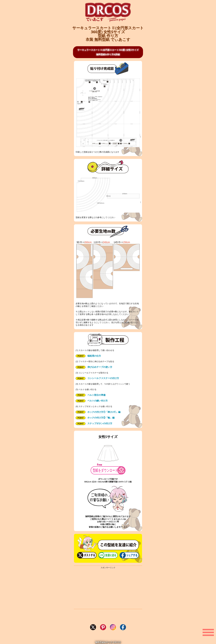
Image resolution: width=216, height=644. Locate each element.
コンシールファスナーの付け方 (97, 378)
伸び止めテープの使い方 (94, 367)
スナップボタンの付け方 (94, 423)
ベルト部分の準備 (91, 395)
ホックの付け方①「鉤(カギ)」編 (98, 412)
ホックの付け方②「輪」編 (95, 418)
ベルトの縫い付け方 (92, 401)
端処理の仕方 (88, 356)
